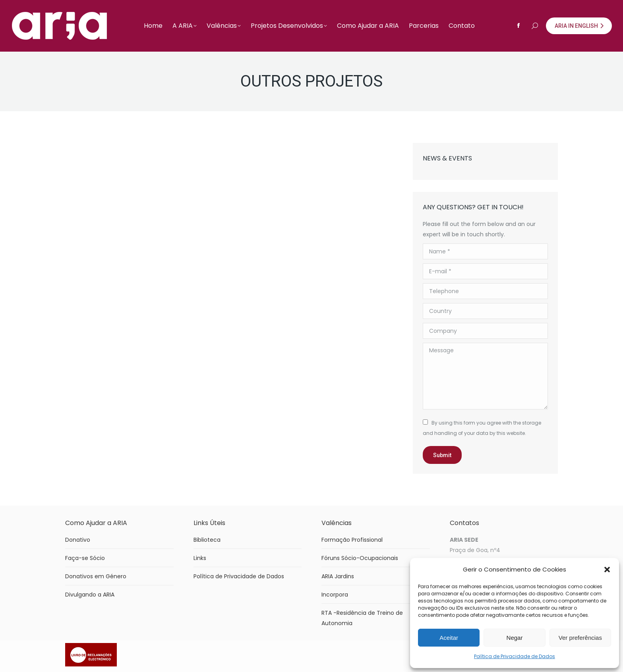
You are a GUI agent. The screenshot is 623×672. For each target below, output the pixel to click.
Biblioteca (207, 540)
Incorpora (335, 595)
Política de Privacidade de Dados (515, 656)
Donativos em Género (96, 576)
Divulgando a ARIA (90, 595)
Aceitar (449, 638)
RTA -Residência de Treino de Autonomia (362, 618)
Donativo (78, 540)
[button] (607, 570)
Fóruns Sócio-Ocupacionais (360, 558)
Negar (515, 638)
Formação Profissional (352, 540)
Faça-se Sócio (85, 558)
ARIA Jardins (338, 576)
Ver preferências (580, 638)
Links (200, 558)
